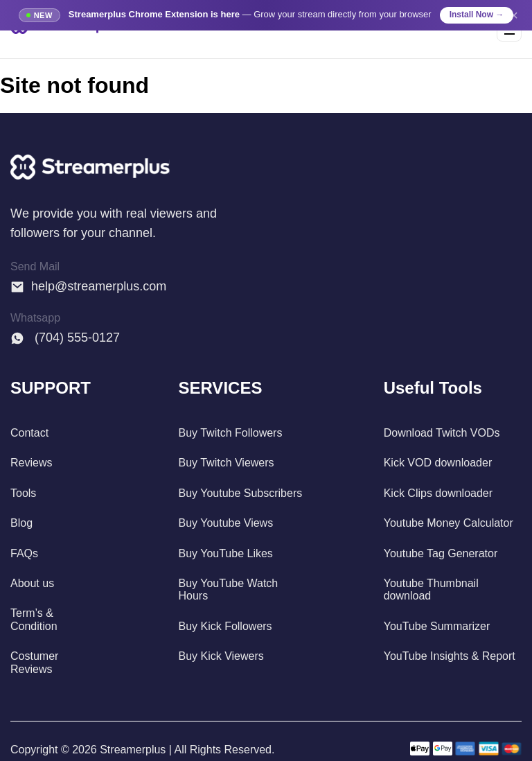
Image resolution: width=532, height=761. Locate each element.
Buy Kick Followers (225, 626)
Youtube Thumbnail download (431, 589)
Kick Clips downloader (438, 493)
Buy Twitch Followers (230, 433)
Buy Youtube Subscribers (240, 493)
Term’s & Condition (34, 619)
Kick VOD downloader (438, 463)
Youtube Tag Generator (441, 553)
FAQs (24, 553)
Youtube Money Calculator (449, 523)
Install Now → (477, 15)
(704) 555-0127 (65, 338)
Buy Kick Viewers (221, 656)
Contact (29, 433)
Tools (23, 493)
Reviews (31, 463)
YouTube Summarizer (437, 626)
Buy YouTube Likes (225, 553)
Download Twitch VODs (442, 433)
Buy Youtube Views (225, 523)
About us (32, 583)
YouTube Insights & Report (450, 656)
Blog (21, 523)
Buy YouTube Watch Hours (228, 589)
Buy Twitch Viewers (226, 463)
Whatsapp (35, 318)
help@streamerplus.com (88, 286)
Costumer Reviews (34, 662)
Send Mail (35, 266)
